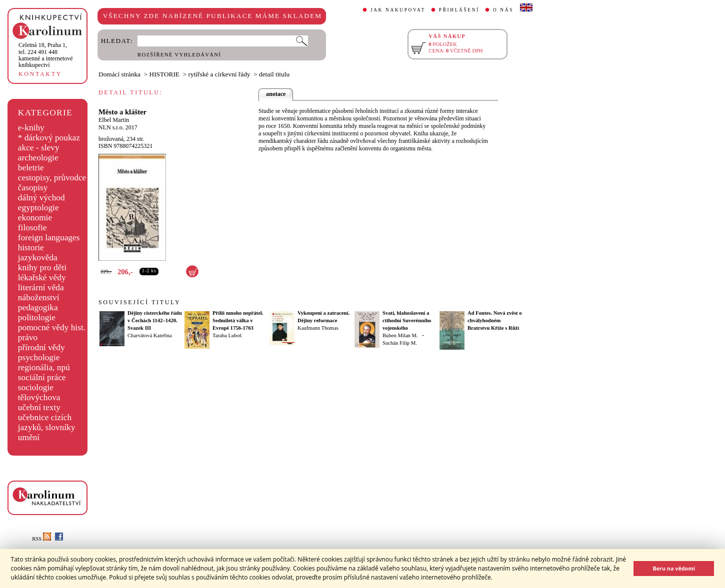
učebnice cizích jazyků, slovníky (47, 422)
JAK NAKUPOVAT (398, 10)
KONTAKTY (40, 74)
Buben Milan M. (400, 335)
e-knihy (31, 128)
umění (29, 437)
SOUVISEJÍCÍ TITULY (139, 302)
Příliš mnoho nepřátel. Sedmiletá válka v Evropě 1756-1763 (238, 320)
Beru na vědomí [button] (674, 568)
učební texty (39, 407)
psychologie (39, 357)
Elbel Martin (114, 120)
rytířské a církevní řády (219, 74)
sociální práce (42, 377)
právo (28, 337)
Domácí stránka (119, 74)
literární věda (41, 288)
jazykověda (38, 258)
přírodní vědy (41, 347)
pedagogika (38, 307)
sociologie (36, 387)
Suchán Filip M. (400, 343)
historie (31, 248)
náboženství (39, 297)
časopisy (33, 188)
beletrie (31, 168)
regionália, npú (44, 367)
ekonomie (35, 218)
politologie (37, 317)
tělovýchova (39, 397)
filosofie (32, 228)
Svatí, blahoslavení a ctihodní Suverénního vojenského (407, 320)
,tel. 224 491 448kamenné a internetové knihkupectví (46, 55)
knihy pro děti (42, 268)
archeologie (38, 158)
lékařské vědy (42, 278)
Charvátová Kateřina (149, 335)
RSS (41, 539)
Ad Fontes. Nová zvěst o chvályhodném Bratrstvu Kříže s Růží (495, 320)
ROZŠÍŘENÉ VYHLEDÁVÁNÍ (179, 55)
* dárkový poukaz (49, 138)
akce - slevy (39, 148)
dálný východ (41, 198)
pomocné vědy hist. (52, 327)
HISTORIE (164, 74)
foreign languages (49, 238)
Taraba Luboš (227, 335)
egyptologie (38, 208)
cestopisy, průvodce (52, 178)
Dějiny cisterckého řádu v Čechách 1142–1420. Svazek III (155, 320)
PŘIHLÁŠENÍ (459, 10)
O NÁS (503, 10)
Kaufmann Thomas (318, 328)
